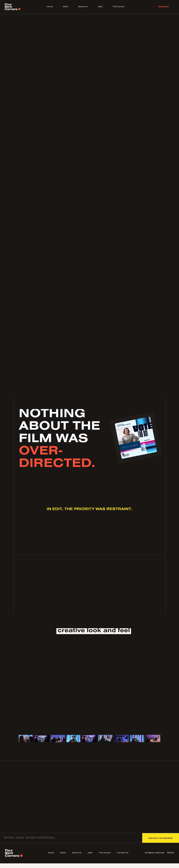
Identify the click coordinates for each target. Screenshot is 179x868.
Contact (163, 7)
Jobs (100, 7)
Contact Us (123, 853)
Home (50, 7)
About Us (83, 7)
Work (66, 7)
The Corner (118, 7)
